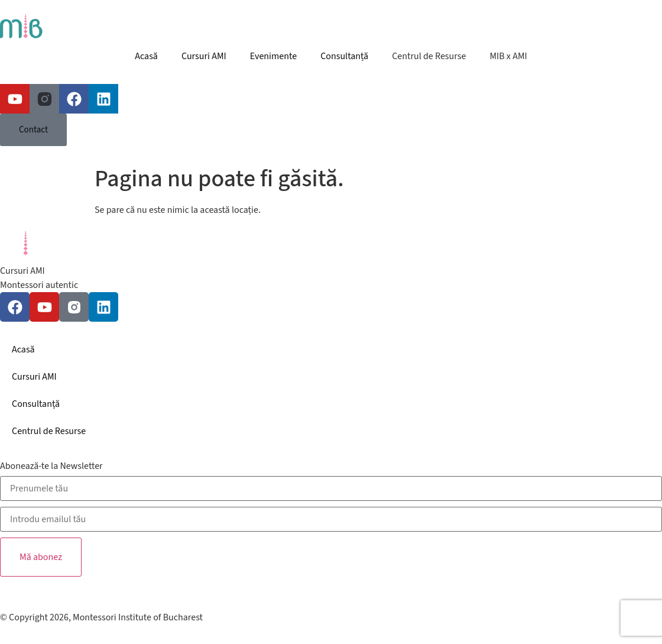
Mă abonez (41, 557)
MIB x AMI (508, 56)
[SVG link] (331, 28)
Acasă (146, 56)
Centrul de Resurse (429, 56)
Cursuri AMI (204, 56)
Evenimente (273, 56)
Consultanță (344, 56)
